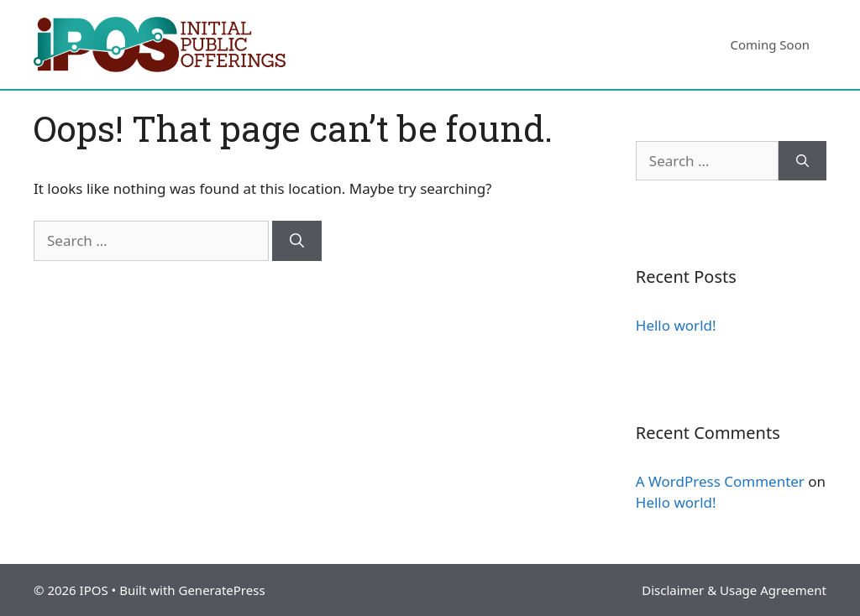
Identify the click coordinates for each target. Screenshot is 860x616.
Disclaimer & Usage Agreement (734, 590)
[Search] (297, 241)
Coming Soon (770, 44)
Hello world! (676, 325)
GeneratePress (221, 590)
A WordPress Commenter (720, 481)
